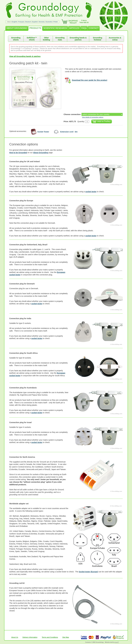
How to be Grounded (18, 153)
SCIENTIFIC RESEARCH (55, 28)
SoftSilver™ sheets (32, 39)
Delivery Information (30, 637)
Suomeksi (49, 22)
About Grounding (41, 153)
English (15, 22)
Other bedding (46, 39)
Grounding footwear (98, 39)
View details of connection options (93, 117)
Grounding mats (60, 39)
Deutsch (28, 22)
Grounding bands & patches (78, 39)
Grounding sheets (16, 39)
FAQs (84, 28)
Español (35, 22)
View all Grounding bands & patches (25, 56)
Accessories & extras (115, 39)
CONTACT (94, 28)
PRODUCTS (35, 28)
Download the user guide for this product (90, 80)
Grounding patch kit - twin (28, 63)
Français (21, 22)
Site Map (66, 637)
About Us (15, 637)
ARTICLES (74, 28)
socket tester (91, 192)
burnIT (117, 642)
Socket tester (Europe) (88, 572)
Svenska (42, 22)
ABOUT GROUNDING (17, 28)
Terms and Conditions (50, 637)
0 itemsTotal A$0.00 (84, 21)
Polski (56, 22)
